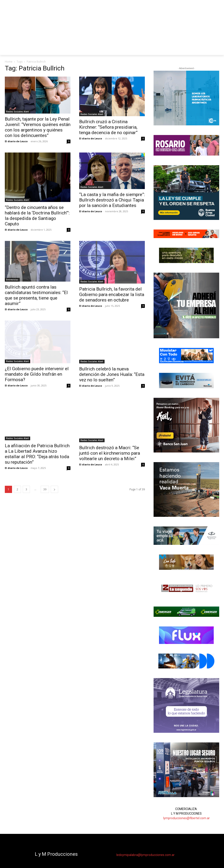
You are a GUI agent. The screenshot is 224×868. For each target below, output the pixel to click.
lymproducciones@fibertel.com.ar (186, 818)
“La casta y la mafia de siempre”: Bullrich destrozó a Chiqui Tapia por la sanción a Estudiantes (112, 200)
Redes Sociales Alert (17, 112)
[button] (214, 50)
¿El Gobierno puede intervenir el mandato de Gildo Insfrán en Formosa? (37, 374)
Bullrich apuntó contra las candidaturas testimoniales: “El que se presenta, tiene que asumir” (36, 295)
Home (9, 62)
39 (45, 489)
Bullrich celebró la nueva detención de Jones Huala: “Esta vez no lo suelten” (112, 374)
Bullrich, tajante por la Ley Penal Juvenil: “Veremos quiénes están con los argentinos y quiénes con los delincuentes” (38, 127)
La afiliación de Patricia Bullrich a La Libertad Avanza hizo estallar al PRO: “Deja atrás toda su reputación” (37, 454)
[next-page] (54, 489)
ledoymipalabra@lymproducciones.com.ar (145, 855)
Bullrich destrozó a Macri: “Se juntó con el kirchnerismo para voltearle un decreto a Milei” (110, 453)
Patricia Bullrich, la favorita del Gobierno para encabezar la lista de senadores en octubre (112, 295)
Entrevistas (12, 280)
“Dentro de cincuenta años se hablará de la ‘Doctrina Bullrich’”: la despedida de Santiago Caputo (37, 216)
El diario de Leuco (16, 141)
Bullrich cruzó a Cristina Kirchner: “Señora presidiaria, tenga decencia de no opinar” (108, 127)
